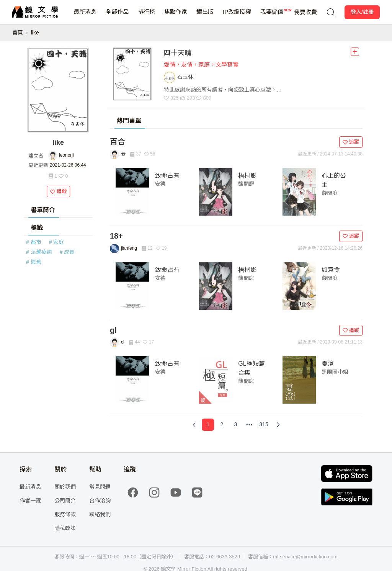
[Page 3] (235, 425)
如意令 (331, 270)
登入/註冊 (362, 12)
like (35, 33)
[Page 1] (208, 425)
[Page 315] (264, 425)
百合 (118, 142)
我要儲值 (272, 16)
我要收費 (305, 12)
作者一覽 (30, 501)
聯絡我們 (100, 514)
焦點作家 (176, 16)
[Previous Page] (194, 425)
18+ (116, 236)
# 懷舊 (34, 262)
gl (113, 330)
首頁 (18, 33)
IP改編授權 (237, 16)
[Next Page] (278, 425)
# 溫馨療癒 (39, 252)
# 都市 (34, 242)
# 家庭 (57, 242)
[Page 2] (222, 425)
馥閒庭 (246, 184)
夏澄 (328, 364)
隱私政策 (65, 528)
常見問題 (100, 487)
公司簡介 (65, 501)
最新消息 (85, 16)
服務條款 (65, 514)
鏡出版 (205, 16)
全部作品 (117, 16)
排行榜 (146, 16)
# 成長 (67, 252)
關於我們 (65, 487)
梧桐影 (247, 176)
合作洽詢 (100, 501)
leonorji (66, 155)
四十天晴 (178, 53)
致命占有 (167, 176)
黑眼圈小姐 (335, 372)
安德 (160, 184)
